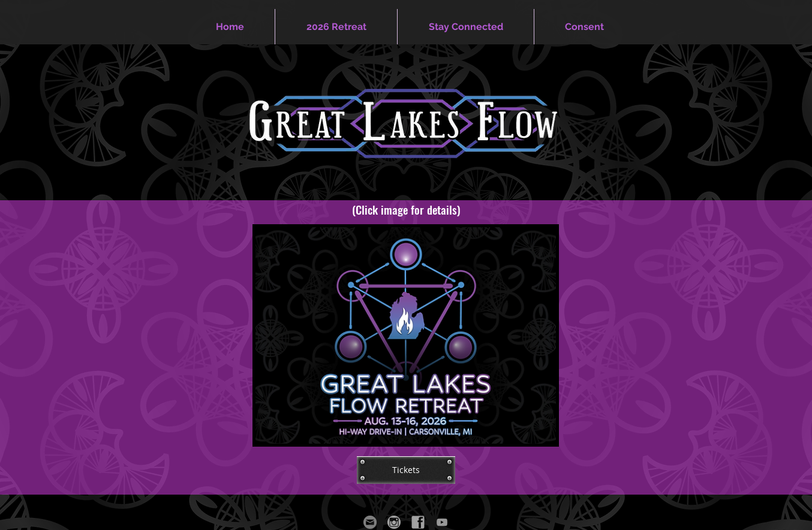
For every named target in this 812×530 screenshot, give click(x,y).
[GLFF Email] (370, 522)
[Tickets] (406, 470)
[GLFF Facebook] (418, 522)
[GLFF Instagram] (394, 522)
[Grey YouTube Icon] (442, 522)
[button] (336, 27)
